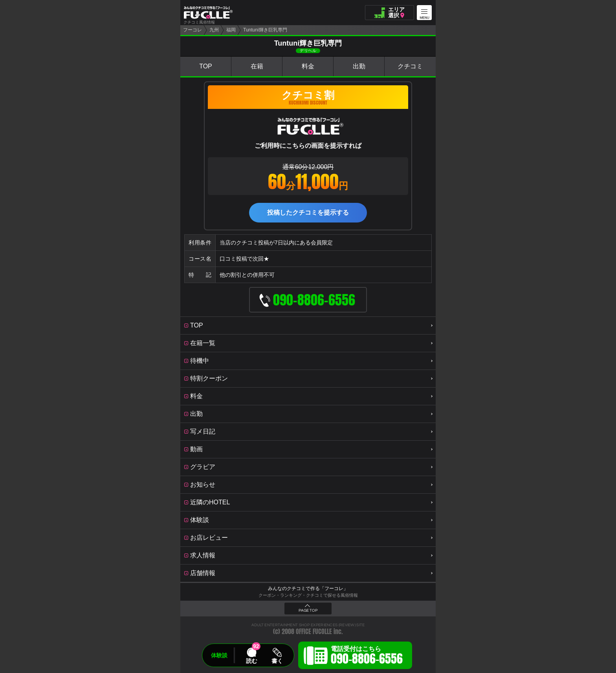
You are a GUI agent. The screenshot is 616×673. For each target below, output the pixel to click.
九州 (214, 30)
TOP (206, 66)
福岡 (231, 30)
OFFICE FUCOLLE (314, 632)
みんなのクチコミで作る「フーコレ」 (308, 588)
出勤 (359, 66)
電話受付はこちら (367, 656)
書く (277, 661)
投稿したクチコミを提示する (308, 212)
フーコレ (192, 30)
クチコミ (410, 66)
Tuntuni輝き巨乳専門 (265, 30)
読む (251, 661)
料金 (308, 66)
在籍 (257, 66)
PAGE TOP (308, 610)
